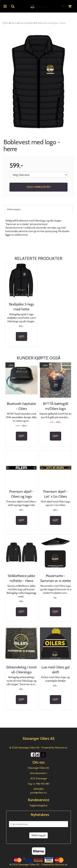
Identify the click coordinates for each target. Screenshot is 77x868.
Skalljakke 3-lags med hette (21, 307)
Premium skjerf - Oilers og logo (21, 494)
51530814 (38, 789)
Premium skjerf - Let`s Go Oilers (56, 494)
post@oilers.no (38, 793)
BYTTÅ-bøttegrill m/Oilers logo (56, 406)
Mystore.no (61, 748)
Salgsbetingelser (39, 805)
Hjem (6, 23)
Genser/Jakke (26, 23)
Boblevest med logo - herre (51, 23)
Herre (14, 23)
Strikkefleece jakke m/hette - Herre (21, 578)
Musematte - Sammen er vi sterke (56, 578)
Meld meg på (38, 835)
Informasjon (14, 209)
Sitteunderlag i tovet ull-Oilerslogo (21, 670)
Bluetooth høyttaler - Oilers (21, 406)
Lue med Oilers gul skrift (56, 670)
